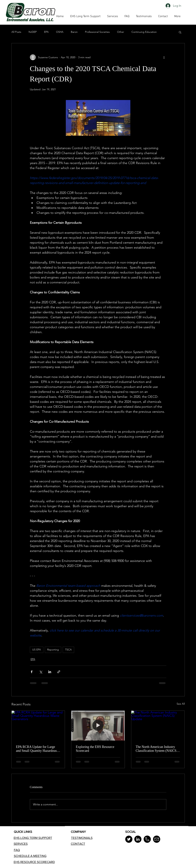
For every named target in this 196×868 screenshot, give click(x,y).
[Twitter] (129, 839)
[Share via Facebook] (32, 672)
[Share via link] (59, 672)
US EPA (37, 650)
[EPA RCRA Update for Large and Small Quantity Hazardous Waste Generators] (38, 726)
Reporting (53, 650)
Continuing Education (144, 32)
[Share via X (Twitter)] (41, 672)
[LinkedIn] (138, 839)
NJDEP (33, 32)
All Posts (16, 32)
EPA (46, 32)
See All (181, 704)
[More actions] (164, 57)
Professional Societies (97, 32)
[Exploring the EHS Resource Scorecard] (98, 726)
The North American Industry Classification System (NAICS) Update (157, 749)
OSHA (60, 32)
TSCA (68, 650)
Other (121, 32)
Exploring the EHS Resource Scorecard (95, 749)
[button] (127, 16)
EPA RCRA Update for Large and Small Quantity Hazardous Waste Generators (36, 749)
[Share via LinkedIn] (50, 672)
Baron (74, 32)
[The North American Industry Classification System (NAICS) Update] (158, 726)
